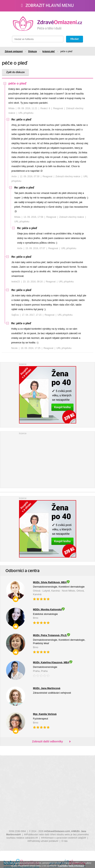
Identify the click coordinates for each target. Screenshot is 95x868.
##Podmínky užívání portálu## (43, 841)
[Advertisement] (48, 459)
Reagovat (58, 108)
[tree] (47, 217)
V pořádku (63, 866)
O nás (65, 841)
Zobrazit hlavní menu (47, 6)
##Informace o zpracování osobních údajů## (63, 838)
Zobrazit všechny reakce (68, 176)
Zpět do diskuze (15, 72)
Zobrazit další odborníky (48, 741)
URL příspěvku (26, 113)
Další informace (76, 866)
